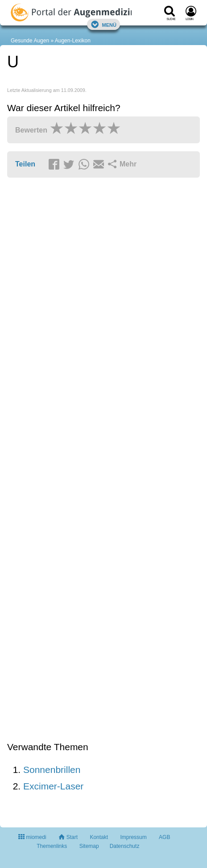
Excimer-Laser (53, 786)
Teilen (25, 164)
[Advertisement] (103, 460)
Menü (103, 24)
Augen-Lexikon (73, 41)
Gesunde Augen (30, 41)
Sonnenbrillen (52, 770)
